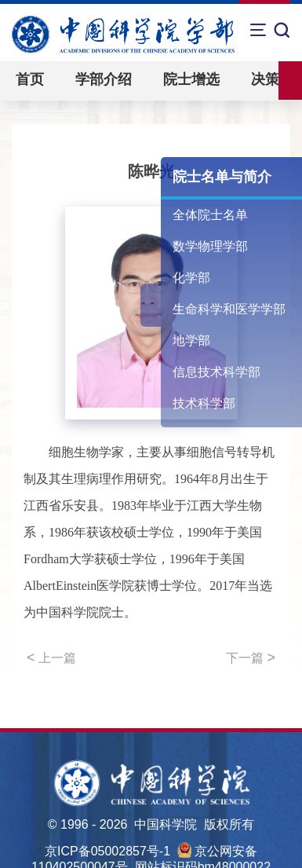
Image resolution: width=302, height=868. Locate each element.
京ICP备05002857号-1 (107, 851)
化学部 (191, 278)
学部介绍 (104, 79)
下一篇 (251, 657)
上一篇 (51, 657)
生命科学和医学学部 (229, 309)
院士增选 (191, 79)
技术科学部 (204, 403)
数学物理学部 (210, 246)
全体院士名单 (210, 215)
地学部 (191, 341)
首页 (30, 79)
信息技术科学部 (216, 372)
